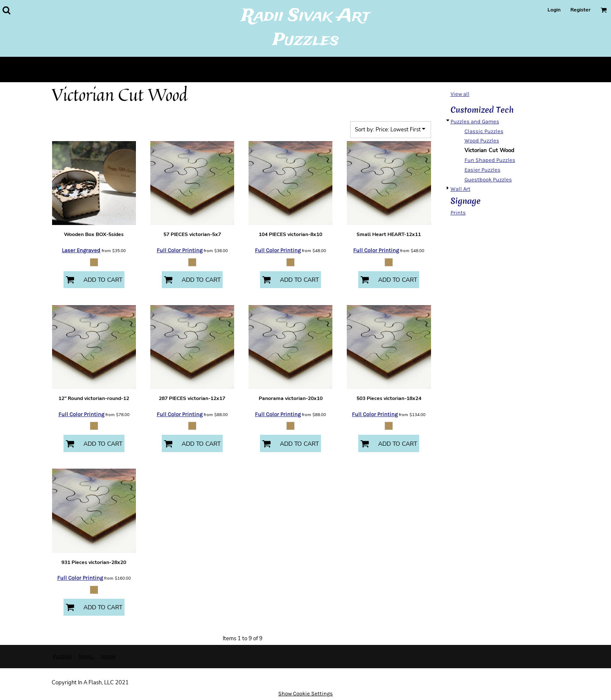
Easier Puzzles (482, 170)
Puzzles (62, 656)
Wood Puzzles (482, 140)
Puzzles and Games (475, 121)
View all (460, 94)
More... (86, 656)
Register (581, 10)
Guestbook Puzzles (488, 179)
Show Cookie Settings (305, 693)
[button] (6, 10)
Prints (458, 212)
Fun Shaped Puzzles (490, 160)
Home (108, 656)
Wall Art (460, 189)
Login (554, 10)
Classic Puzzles (484, 131)
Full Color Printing (180, 250)
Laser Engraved (81, 250)
